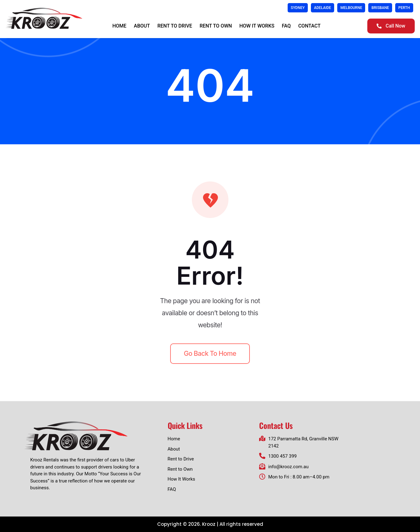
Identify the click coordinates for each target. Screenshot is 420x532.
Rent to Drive (175, 26)
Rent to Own (216, 26)
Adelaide (323, 8)
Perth (404, 8)
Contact (309, 26)
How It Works (257, 26)
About (142, 26)
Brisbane (380, 8)
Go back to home (210, 353)
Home (119, 26)
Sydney (298, 8)
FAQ (286, 26)
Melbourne (351, 8)
